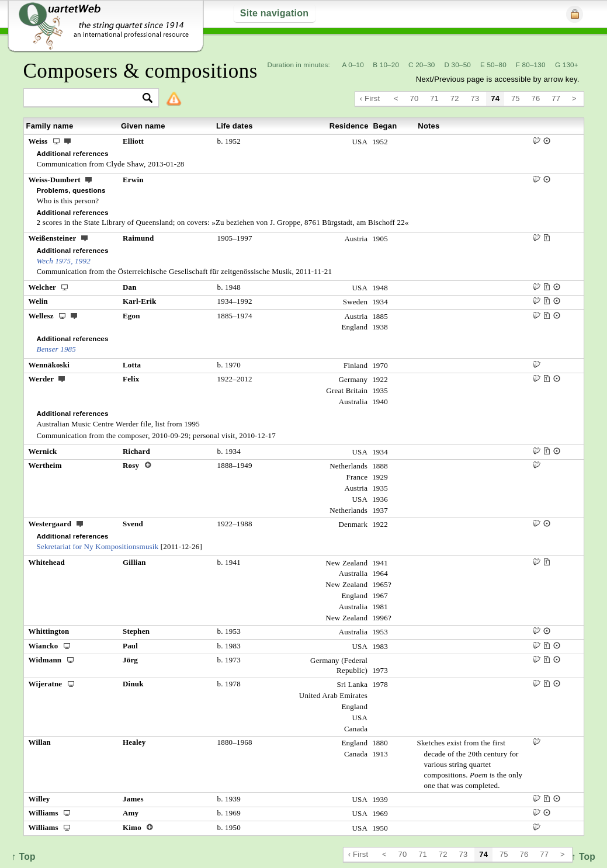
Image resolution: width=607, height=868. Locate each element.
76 (536, 98)
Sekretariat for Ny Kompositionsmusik (98, 546)
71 (434, 98)
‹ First (370, 98)
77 (556, 98)
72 (455, 98)
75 (516, 98)
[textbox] (86, 98)
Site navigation (274, 13)
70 (415, 98)
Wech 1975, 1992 (64, 261)
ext (68, 141)
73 (475, 98)
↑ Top (583, 857)
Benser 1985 (57, 349)
